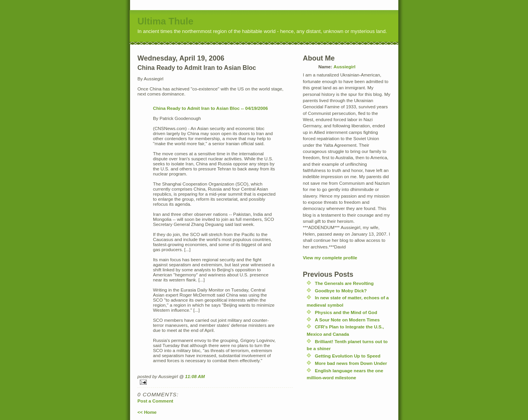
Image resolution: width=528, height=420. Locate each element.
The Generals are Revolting (344, 283)
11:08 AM (195, 376)
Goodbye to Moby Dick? (341, 291)
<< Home (147, 412)
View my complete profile (330, 258)
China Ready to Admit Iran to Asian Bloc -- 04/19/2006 (210, 108)
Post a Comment (155, 401)
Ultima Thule (165, 21)
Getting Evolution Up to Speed (348, 356)
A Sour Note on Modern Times (347, 320)
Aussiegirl (345, 67)
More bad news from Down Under (351, 363)
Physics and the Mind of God (346, 312)
